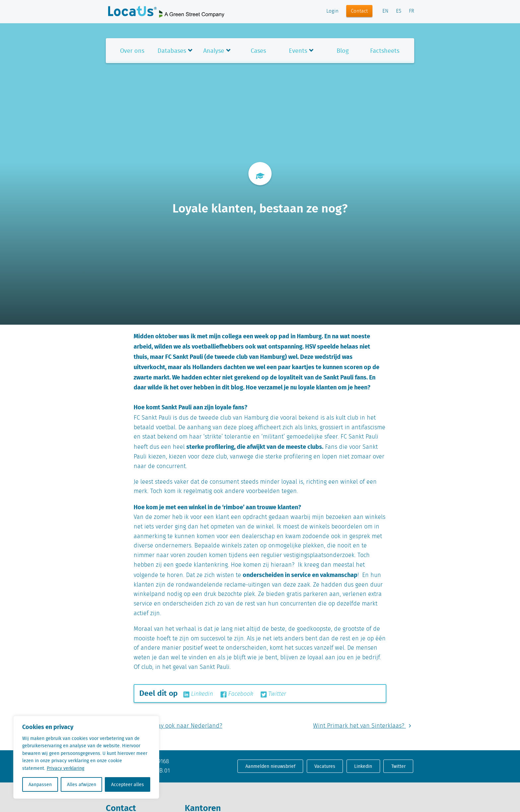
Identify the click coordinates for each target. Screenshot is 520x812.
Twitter (273, 694)
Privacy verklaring (65, 768)
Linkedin (198, 694)
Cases (258, 51)
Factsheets (385, 51)
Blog (343, 51)
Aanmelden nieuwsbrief (270, 766)
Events (298, 51)
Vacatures (325, 766)
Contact (359, 11)
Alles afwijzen (82, 784)
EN (385, 11)
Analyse (214, 51)
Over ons (132, 51)
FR (412, 11)
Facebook (237, 694)
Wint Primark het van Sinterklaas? (364, 726)
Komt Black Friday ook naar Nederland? (164, 726)
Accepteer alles (128, 784)
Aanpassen (40, 784)
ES (399, 11)
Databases (172, 51)
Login (332, 11)
